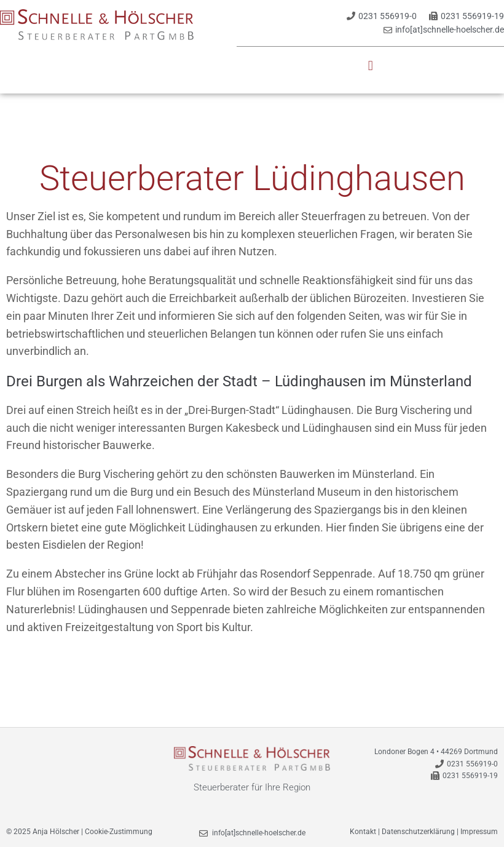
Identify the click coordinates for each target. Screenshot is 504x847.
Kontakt (363, 832)
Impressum (479, 832)
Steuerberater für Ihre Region (252, 787)
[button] (370, 66)
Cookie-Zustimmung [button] (119, 832)
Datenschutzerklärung (418, 832)
